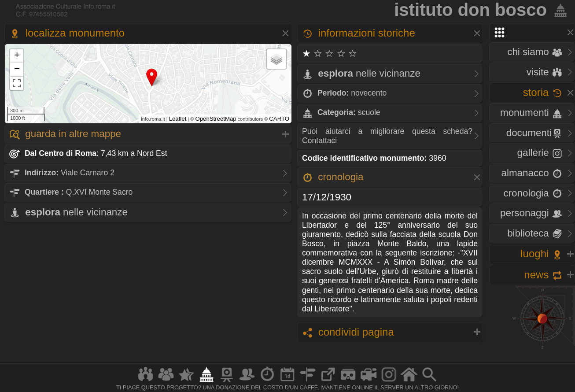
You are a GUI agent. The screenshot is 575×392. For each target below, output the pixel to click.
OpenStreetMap (216, 119)
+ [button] (17, 56)
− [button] (17, 70)
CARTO (279, 119)
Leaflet (178, 119)
